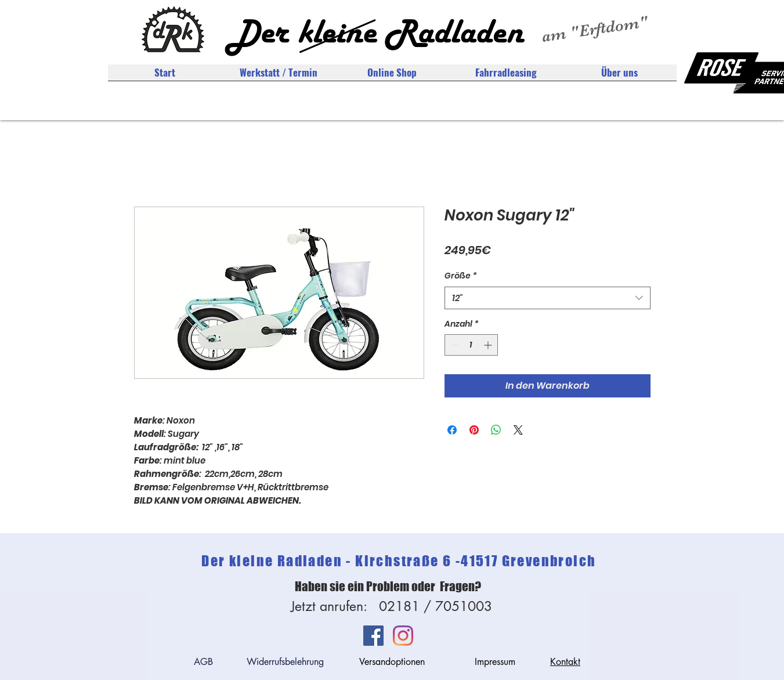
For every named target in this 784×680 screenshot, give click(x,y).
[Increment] (489, 345)
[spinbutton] (471, 345)
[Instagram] (403, 636)
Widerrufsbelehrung (285, 662)
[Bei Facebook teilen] (452, 430)
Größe (461, 276)
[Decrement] (454, 345)
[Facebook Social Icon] (373, 636)
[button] (620, 76)
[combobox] (548, 298)
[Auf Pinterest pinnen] (474, 430)
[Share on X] (518, 430)
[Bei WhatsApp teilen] (496, 430)
